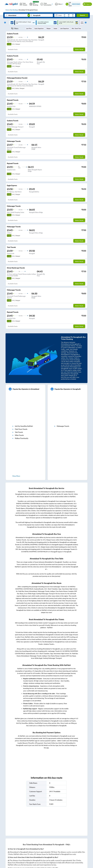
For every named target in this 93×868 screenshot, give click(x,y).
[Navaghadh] (41, 15)
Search (82, 15)
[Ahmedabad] (16, 15)
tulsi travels (19, 432)
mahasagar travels (63, 426)
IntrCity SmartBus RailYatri (24, 426)
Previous (5, 23)
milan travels (19, 435)
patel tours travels (21, 429)
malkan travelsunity (22, 438)
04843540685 (76, 4)
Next (85, 23)
